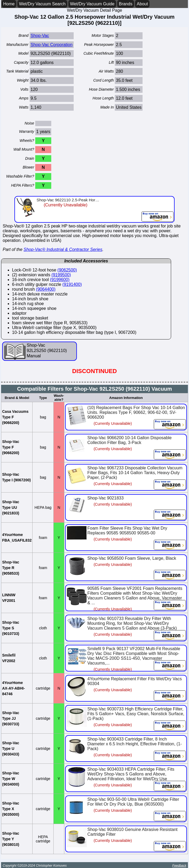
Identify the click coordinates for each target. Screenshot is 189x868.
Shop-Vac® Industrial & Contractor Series (63, 249)
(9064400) (46, 289)
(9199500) (61, 275)
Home (9, 4)
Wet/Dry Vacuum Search (42, 4)
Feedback (179, 866)
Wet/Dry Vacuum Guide (92, 4)
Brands (126, 4)
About (142, 4)
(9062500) (67, 270)
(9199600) (60, 280)
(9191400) (72, 284)
